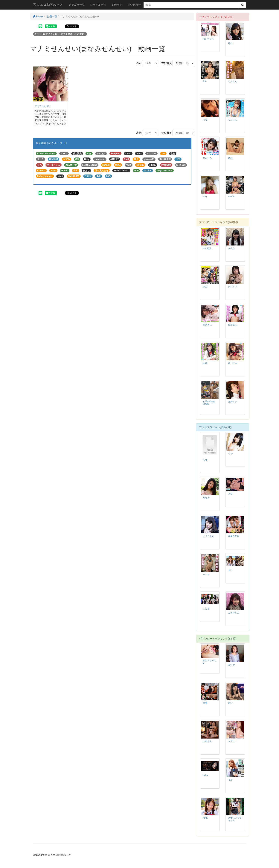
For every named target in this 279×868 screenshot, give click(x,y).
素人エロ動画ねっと (48, 5)
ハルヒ (206, 574)
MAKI (206, 818)
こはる (206, 608)
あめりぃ (233, 401)
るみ (230, 780)
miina (205, 775)
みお (205, 287)
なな (205, 460)
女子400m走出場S (209, 403)
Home (38, 16)
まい (230, 570)
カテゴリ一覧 (77, 5)
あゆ (205, 363)
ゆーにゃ (233, 363)
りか (230, 453)
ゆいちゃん (208, 39)
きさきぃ (207, 325)
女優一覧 (117, 5)
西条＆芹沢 (234, 536)
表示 (138, 63)
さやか (231, 248)
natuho (231, 196)
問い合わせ (134, 5)
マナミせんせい (43, 106)
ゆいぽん (207, 248)
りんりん (233, 81)
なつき (206, 498)
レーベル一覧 (98, 5)
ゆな (230, 43)
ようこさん (208, 536)
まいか (231, 665)
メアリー (233, 741)
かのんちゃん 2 (210, 662)
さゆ (230, 494)
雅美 (205, 703)
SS (204, 81)
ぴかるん (233, 325)
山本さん (207, 741)
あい (230, 703)
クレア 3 (232, 287)
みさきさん (234, 613)
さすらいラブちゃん (235, 819)
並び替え (165, 63)
